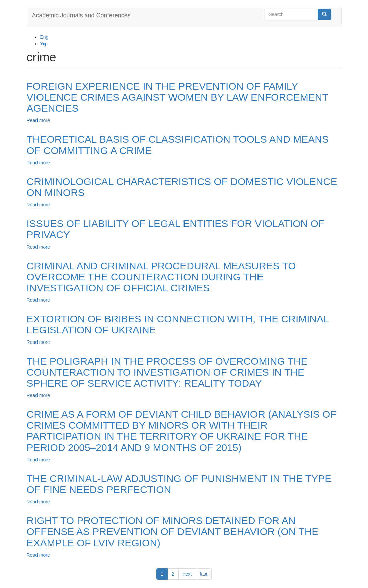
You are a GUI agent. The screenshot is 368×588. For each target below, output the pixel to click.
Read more (38, 120)
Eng (44, 37)
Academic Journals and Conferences (81, 15)
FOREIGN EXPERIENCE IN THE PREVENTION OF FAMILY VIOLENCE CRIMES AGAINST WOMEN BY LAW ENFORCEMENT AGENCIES (178, 97)
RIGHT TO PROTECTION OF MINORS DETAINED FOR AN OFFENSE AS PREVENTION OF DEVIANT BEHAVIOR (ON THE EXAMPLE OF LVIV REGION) (173, 532)
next (187, 574)
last (204, 574)
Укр (44, 44)
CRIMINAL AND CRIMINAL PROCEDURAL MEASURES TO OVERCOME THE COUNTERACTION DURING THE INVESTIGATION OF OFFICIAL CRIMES (161, 277)
